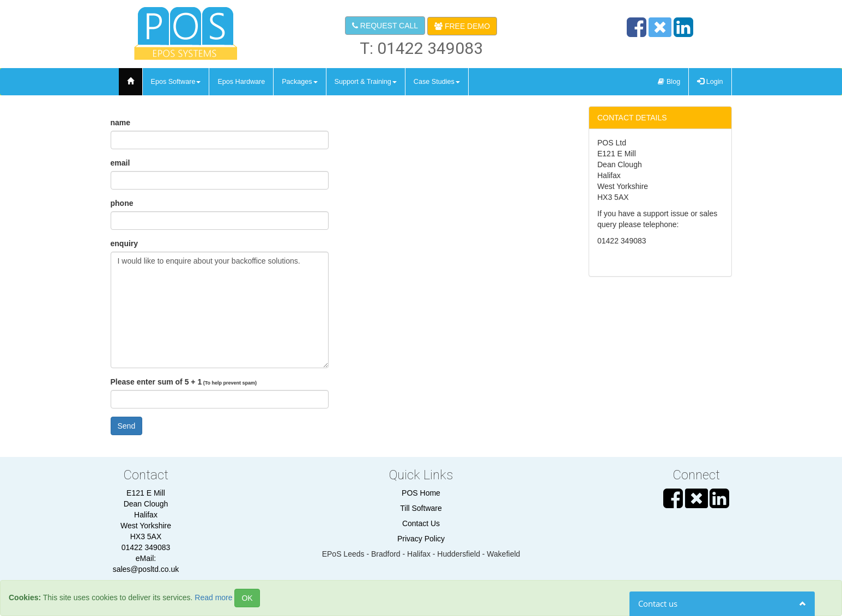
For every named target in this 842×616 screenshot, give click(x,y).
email (120, 163)
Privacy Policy (421, 539)
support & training (366, 82)
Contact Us (421, 523)
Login (710, 82)
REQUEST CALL (385, 26)
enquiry (125, 243)
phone (122, 203)
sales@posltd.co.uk (146, 569)
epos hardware (241, 82)
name (121, 123)
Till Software (421, 508)
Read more (213, 597)
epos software (176, 82)
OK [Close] (247, 598)
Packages (299, 82)
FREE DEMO (462, 26)
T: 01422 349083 (421, 48)
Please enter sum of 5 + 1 (184, 382)
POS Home (421, 493)
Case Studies (437, 82)
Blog (669, 82)
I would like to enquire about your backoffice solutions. (220, 310)
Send (127, 426)
